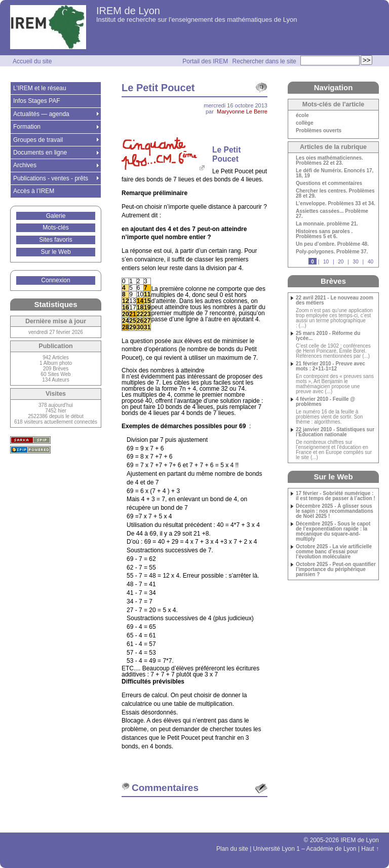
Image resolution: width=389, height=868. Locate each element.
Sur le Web (55, 252)
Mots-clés (55, 228)
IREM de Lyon (128, 11)
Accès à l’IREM (34, 191)
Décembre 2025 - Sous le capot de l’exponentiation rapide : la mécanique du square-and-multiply (333, 532)
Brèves (333, 281)
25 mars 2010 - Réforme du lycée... (328, 336)
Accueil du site (32, 61)
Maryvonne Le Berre (242, 111)
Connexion (55, 280)
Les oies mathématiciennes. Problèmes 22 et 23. (329, 161)
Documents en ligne (40, 153)
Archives (25, 165)
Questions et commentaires (329, 183)
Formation (27, 127)
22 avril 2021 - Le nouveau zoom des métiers (335, 300)
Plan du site (232, 849)
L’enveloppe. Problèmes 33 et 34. (336, 204)
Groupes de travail (38, 140)
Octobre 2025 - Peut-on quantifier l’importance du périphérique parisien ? (336, 570)
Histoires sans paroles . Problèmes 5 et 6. (324, 234)
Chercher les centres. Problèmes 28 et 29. (335, 194)
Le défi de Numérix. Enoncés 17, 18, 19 (335, 173)
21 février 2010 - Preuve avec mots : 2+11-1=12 (330, 366)
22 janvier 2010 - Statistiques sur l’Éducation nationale (335, 432)
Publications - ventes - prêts (51, 178)
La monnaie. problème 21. (327, 224)
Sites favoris (55, 240)
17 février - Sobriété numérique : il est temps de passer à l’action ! (336, 496)
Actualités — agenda (41, 114)
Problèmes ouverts (319, 131)
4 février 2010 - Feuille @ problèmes (325, 402)
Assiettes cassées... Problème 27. (332, 214)
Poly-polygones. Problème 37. (332, 252)
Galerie (56, 216)
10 (326, 262)
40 (371, 262)
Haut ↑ (370, 849)
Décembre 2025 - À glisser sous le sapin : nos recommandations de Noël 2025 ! (335, 511)
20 (341, 262)
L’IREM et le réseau (40, 88)
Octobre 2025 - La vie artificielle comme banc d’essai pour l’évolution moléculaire (334, 552)
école (302, 116)
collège (304, 123)
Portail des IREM (205, 61)
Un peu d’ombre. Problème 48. (332, 244)
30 (356, 262)
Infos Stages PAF (37, 101)
